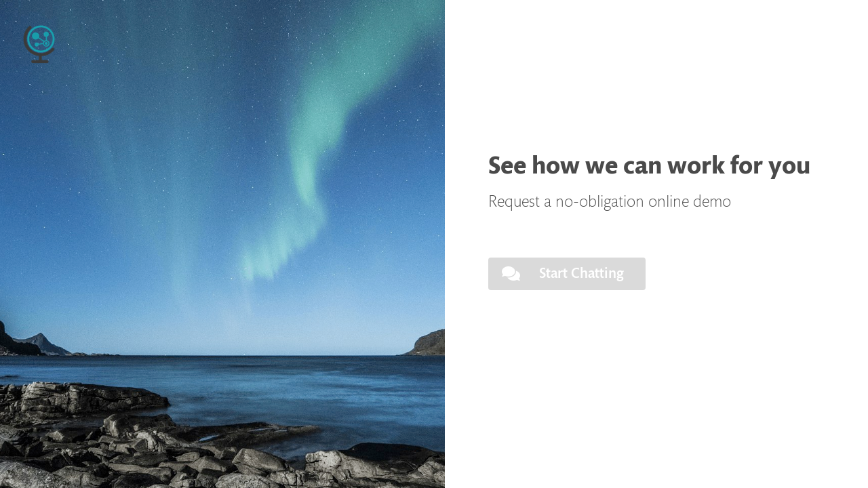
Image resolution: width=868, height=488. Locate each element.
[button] (567, 274)
